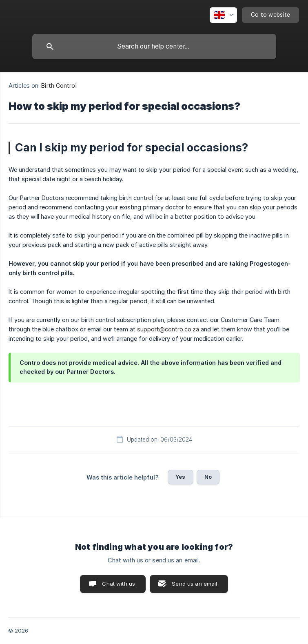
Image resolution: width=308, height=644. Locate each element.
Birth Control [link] (59, 85)
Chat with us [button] (119, 584)
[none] (223, 15)
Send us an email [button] (194, 584)
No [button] (208, 477)
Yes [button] (180, 477)
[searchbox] (154, 47)
